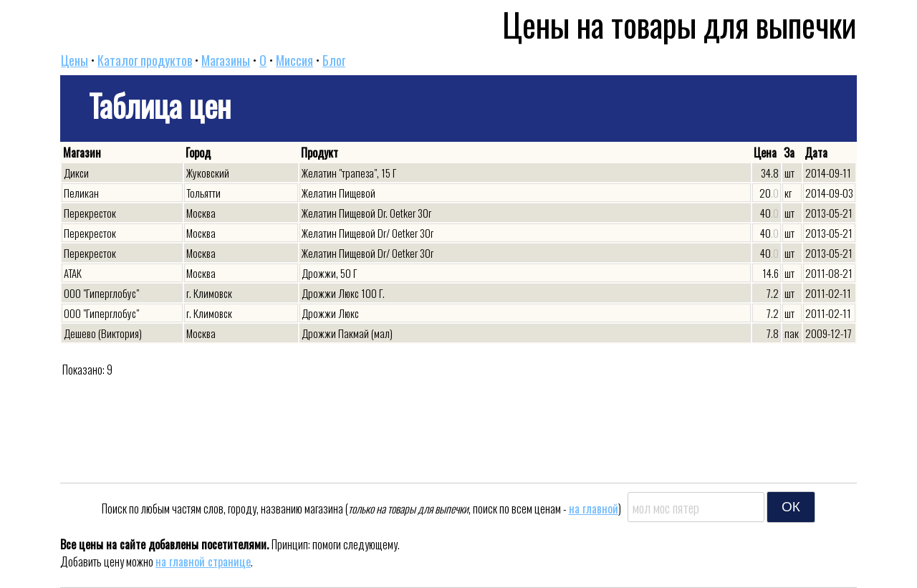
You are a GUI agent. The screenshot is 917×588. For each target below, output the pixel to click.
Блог (334, 60)
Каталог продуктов (145, 60)
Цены (75, 60)
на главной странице (203, 562)
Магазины (226, 60)
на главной (594, 509)
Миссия (294, 60)
